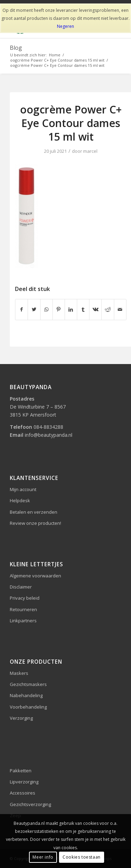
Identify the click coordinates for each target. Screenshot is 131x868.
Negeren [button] (65, 26)
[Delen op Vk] (95, 309)
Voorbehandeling (28, 707)
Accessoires (23, 793)
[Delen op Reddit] (108, 309)
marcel (90, 151)
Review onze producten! (35, 523)
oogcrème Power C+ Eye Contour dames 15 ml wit (71, 123)
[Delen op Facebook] (21, 309)
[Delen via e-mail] (120, 309)
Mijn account (23, 489)
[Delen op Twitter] (34, 309)
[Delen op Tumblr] (83, 309)
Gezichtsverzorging (30, 804)
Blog (16, 48)
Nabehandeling (26, 695)
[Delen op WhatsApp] (46, 309)
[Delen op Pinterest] (59, 309)
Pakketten (21, 771)
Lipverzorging (24, 782)
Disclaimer (21, 587)
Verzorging (21, 718)
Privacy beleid (25, 598)
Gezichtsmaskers (28, 684)
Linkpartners (23, 621)
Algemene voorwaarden (35, 576)
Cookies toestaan (82, 857)
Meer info (43, 857)
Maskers (19, 673)
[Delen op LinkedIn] (71, 309)
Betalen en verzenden (34, 512)
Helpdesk (20, 500)
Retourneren (23, 609)
